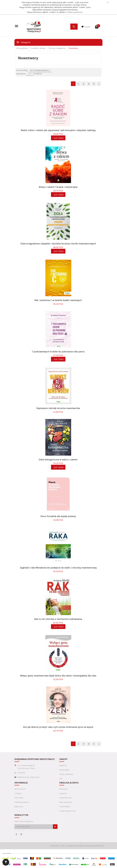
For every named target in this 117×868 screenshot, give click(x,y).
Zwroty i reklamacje (66, 774)
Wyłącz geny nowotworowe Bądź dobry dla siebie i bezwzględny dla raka (58, 676)
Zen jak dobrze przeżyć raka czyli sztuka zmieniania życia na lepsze (58, 727)
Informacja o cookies (58, 845)
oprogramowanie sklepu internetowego (81, 845)
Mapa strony (19, 807)
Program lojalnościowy (67, 811)
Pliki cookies (19, 798)
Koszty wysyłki (64, 770)
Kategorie (23, 42)
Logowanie (63, 793)
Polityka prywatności (75, 12)
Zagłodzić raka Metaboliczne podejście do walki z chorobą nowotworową (58, 568)
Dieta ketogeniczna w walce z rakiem (58, 460)
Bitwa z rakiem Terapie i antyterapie (58, 187)
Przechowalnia (65, 807)
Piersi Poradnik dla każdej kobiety (58, 516)
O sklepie (18, 793)
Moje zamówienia (66, 802)
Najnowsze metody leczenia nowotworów (58, 408)
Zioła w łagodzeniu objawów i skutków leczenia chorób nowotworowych (58, 244)
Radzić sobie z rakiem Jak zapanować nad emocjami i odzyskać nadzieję (58, 130)
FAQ (61, 779)
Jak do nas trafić (20, 789)
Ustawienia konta (65, 798)
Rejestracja (63, 789)
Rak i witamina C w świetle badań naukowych (58, 300)
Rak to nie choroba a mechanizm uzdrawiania (58, 619)
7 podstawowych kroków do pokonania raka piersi (58, 352)
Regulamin (63, 765)
